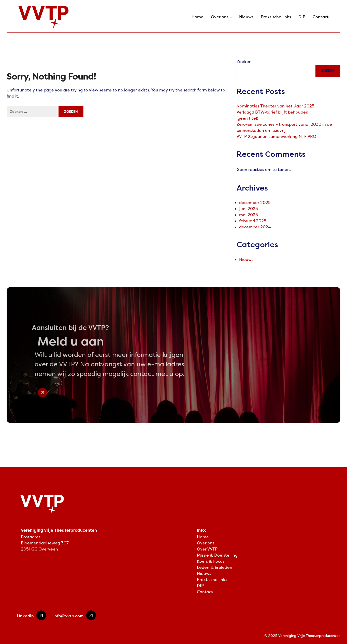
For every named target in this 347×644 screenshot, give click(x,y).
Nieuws (246, 17)
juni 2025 (249, 209)
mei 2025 (249, 215)
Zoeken (244, 62)
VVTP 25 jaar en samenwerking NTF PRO (276, 137)
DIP (302, 17)
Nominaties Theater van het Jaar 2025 (276, 106)
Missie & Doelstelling (217, 555)
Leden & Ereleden (215, 567)
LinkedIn (31, 615)
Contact (321, 17)
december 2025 (255, 203)
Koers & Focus (211, 561)
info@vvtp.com (75, 615)
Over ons (221, 17)
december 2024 (255, 227)
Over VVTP (207, 549)
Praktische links (276, 17)
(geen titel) (247, 118)
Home (198, 17)
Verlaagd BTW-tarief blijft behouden (272, 112)
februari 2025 (253, 221)
